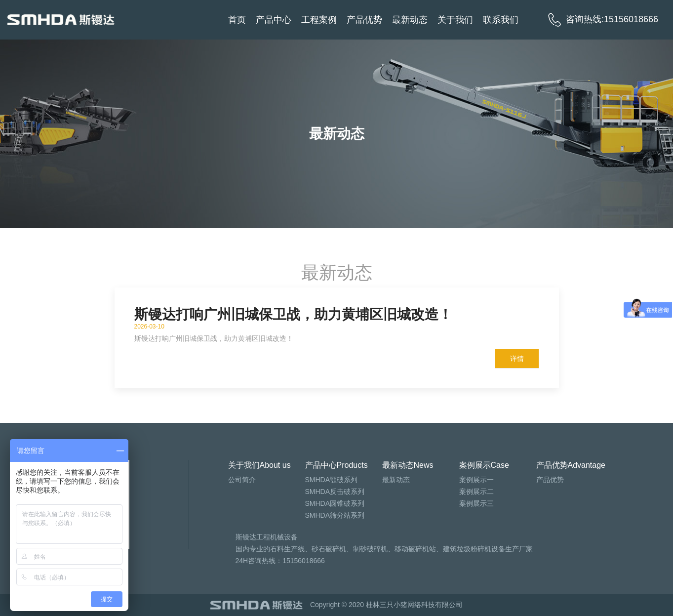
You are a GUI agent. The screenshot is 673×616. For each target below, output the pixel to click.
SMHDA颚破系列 (332, 480)
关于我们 (455, 20)
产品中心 (274, 20)
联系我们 (501, 20)
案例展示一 (476, 480)
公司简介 (242, 480)
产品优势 (364, 20)
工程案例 (319, 20)
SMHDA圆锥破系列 (335, 503)
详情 (517, 359)
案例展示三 (476, 503)
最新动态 (410, 20)
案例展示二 (476, 492)
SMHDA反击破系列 (335, 492)
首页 (237, 20)
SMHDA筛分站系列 (335, 515)
